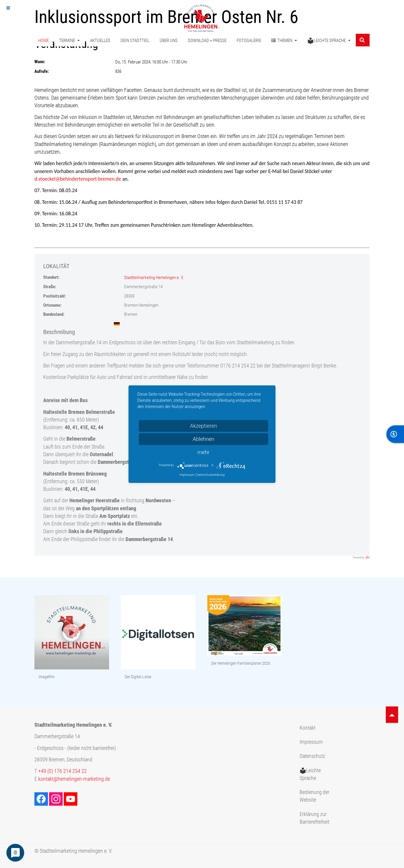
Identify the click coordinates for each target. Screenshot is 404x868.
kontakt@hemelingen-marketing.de (74, 779)
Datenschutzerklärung (211, 475)
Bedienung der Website (314, 796)
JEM (367, 558)
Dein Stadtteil (135, 41)
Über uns (169, 41)
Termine (69, 41)
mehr (203, 452)
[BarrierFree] (395, 434)
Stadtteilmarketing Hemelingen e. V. (154, 278)
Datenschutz (312, 756)
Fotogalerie (249, 41)
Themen (284, 41)
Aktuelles (100, 41)
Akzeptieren (203, 426)
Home (44, 41)
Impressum (311, 742)
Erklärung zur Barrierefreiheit (314, 818)
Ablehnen (203, 439)
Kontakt (308, 728)
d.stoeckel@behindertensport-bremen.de (78, 179)
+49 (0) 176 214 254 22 (62, 771)
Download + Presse (207, 41)
